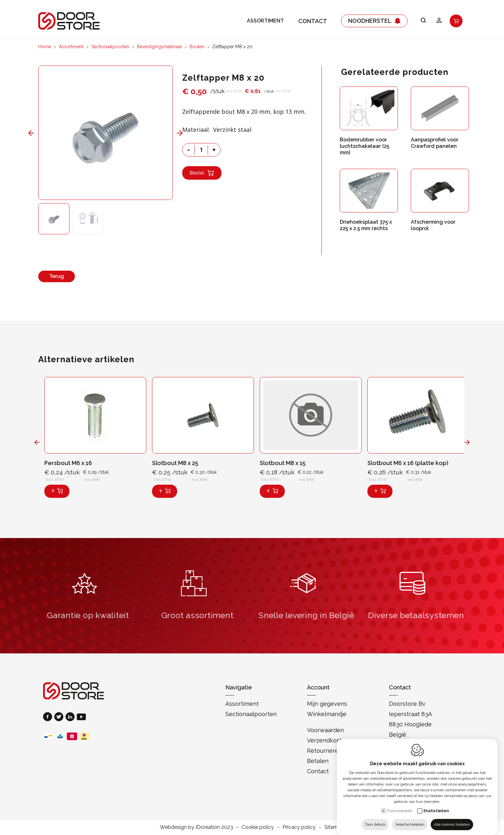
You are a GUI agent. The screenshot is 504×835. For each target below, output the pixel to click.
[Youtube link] (81, 718)
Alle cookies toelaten (452, 818)
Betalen (318, 761)
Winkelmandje (327, 714)
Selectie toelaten (410, 818)
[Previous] (45, 133)
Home (45, 47)
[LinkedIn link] (71, 718)
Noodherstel (374, 19)
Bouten (197, 47)
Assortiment (265, 19)
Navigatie (239, 687)
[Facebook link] (49, 718)
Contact (313, 19)
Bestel (202, 173)
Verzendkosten (328, 740)
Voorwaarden (325, 730)
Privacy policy (299, 827)
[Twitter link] (60, 718)
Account (318, 687)
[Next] (165, 133)
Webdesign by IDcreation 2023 (196, 827)
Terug (57, 276)
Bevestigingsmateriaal (159, 47)
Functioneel (400, 804)
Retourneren (324, 751)
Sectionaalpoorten (110, 47)
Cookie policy (258, 827)
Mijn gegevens (327, 704)
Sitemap (334, 827)
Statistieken (436, 804)
